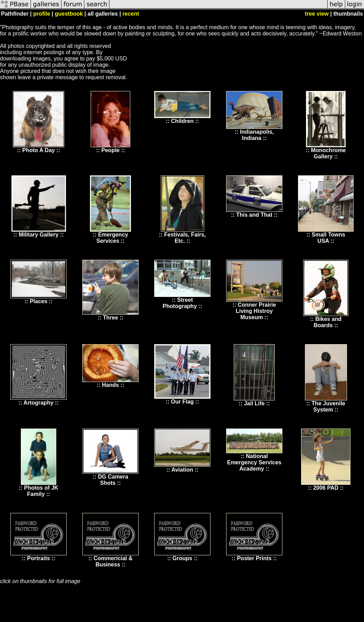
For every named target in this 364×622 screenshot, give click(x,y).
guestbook (69, 14)
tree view (317, 14)
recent (131, 14)
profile (42, 14)
